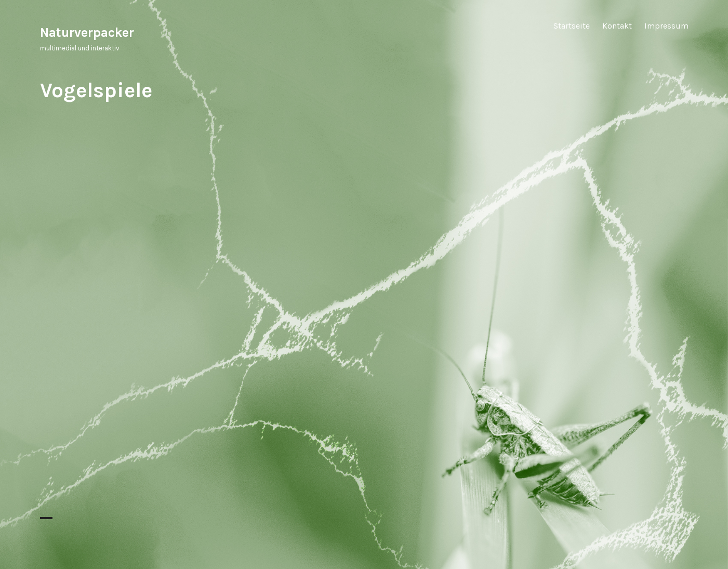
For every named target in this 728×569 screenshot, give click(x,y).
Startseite (572, 26)
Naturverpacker (87, 32)
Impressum (666, 26)
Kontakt (617, 26)
